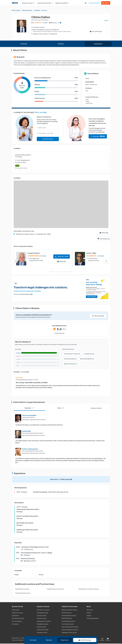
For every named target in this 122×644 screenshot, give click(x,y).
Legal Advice (15, 616)
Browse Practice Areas (18, 619)
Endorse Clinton (96, 408)
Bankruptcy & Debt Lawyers (69, 610)
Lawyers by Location (28, 3)
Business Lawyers (67, 613)
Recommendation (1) (87, 359)
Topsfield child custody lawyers (55, 589)
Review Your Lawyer (17, 613)
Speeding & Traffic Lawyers (69, 633)
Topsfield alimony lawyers (22, 589)
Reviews (61, 44)
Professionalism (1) (70, 359)
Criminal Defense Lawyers (69, 616)
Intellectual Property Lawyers (70, 630)
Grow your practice (94, 3)
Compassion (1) (89, 354)
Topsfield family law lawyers (23, 593)
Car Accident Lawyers (68, 624)
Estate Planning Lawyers (68, 622)
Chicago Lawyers (42, 616)
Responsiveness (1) (70, 364)
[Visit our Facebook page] (90, 639)
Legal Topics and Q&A (62, 3)
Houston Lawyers (42, 619)
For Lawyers (15, 624)
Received (29, 408)
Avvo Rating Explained (93, 619)
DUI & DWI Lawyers (67, 619)
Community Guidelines (47, 638)
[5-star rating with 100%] (37, 353)
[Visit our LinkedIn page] (102, 639)
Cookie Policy (35, 638)
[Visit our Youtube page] (108, 639)
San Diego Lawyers (42, 633)
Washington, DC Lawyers (44, 622)
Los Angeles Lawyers (43, 613)
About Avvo (90, 610)
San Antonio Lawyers (43, 630)
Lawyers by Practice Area (45, 3)
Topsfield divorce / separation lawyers (89, 589)
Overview (24, 44)
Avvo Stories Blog (17, 622)
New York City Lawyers (43, 610)
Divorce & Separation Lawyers (70, 627)
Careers (89, 613)
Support (89, 616)
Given (61, 408)
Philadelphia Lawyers (43, 624)
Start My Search (48, 139)
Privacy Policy (25, 638)
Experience (98, 44)
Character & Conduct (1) (72, 354)
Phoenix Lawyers (41, 627)
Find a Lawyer (16, 610)
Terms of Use (16, 638)
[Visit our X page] (96, 639)
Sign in (106, 3)
